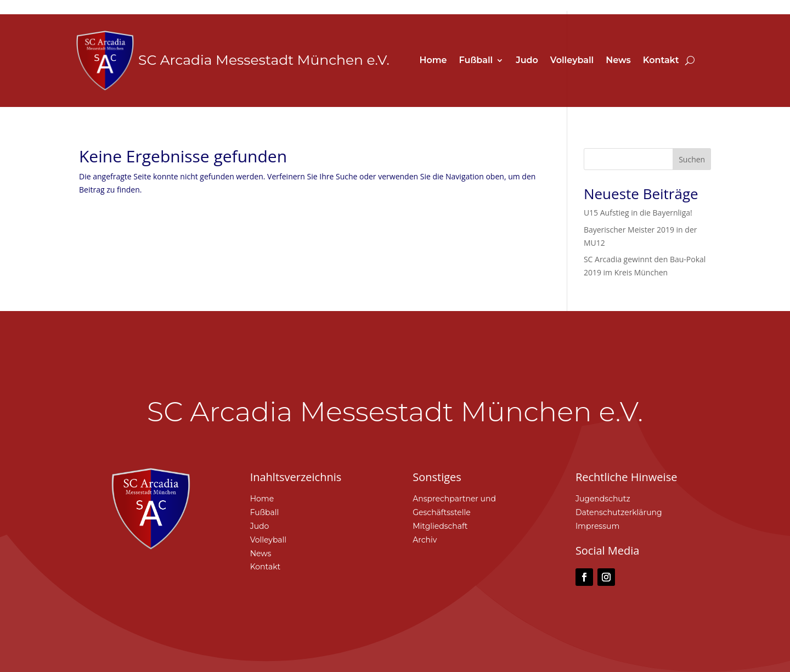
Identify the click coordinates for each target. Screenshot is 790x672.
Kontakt (661, 61)
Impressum (597, 526)
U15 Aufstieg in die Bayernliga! (638, 213)
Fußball (476, 61)
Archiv (425, 540)
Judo (527, 61)
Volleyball (572, 61)
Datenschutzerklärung (619, 512)
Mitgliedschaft (440, 526)
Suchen (692, 159)
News (618, 61)
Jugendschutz (603, 499)
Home (433, 61)
